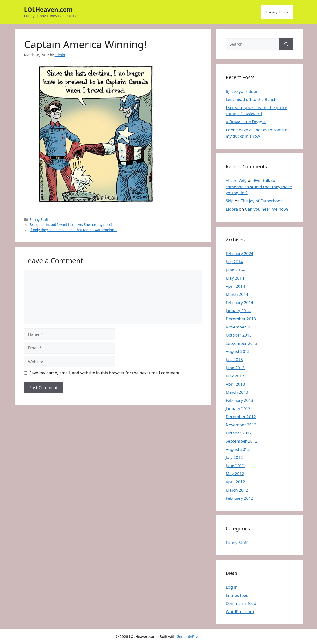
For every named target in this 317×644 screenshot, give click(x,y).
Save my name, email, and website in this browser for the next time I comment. (105, 373)
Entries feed (237, 595)
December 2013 (241, 319)
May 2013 (235, 376)
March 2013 (237, 392)
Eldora (232, 209)
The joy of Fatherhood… (263, 201)
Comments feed (241, 603)
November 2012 (241, 425)
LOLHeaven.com (48, 9)
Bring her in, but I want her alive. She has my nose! (71, 225)
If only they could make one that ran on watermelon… (73, 230)
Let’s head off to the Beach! (252, 99)
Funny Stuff (39, 220)
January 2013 (238, 408)
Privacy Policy (277, 12)
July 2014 (234, 262)
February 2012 (240, 498)
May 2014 (235, 278)
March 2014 (237, 294)
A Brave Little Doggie (246, 122)
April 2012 (235, 482)
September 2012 (242, 441)
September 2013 (242, 343)
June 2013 (235, 368)
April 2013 (235, 384)
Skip (230, 201)
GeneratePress (189, 636)
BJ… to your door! (242, 91)
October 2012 (239, 433)
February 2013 (240, 400)
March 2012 (237, 490)
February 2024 (240, 254)
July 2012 (234, 457)
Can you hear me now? (267, 209)
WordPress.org (240, 612)
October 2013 (239, 335)
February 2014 (240, 302)
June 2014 (235, 270)
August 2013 (238, 351)
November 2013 (241, 327)
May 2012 (235, 474)
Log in (232, 587)
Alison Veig (236, 180)
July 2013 (234, 360)
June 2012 (235, 465)
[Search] (286, 44)
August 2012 (238, 449)
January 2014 (238, 311)
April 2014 (235, 286)
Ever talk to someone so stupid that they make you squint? (259, 187)
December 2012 (241, 417)
